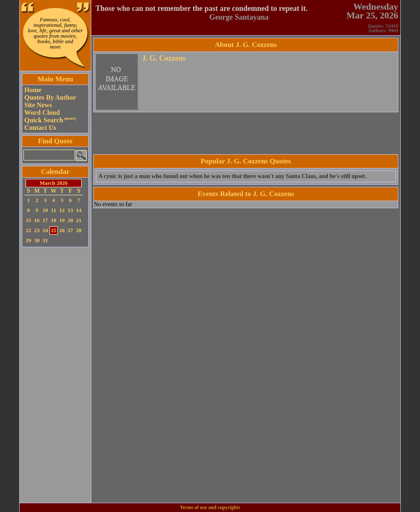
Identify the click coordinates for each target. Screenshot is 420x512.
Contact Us (40, 128)
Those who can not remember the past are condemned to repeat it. (202, 8)
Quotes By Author (50, 97)
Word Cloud (42, 112)
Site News (38, 105)
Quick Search (50, 120)
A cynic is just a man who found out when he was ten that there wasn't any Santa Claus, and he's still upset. (232, 176)
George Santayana (239, 17)
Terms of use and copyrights (210, 507)
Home (33, 90)
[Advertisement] (55, 375)
